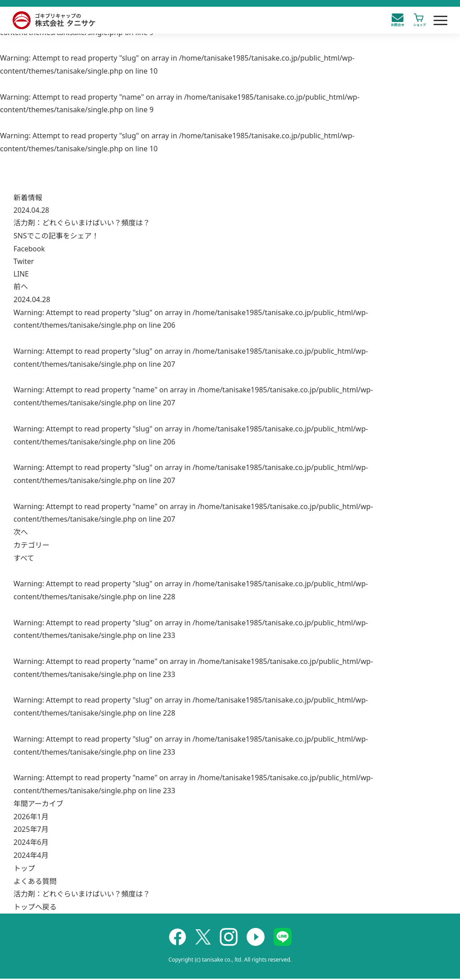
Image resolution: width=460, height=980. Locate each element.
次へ (21, 533)
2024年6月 (31, 844)
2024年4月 (31, 857)
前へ (21, 288)
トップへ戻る (35, 908)
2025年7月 (31, 831)
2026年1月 (31, 818)
